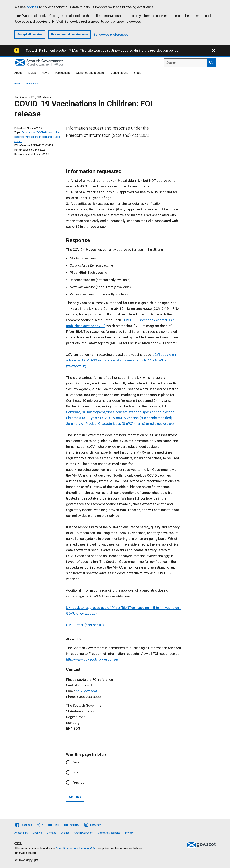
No (76, 772)
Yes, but (79, 782)
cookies (32, 7)
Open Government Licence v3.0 (75, 848)
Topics (32, 73)
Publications (63, 73)
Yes (76, 762)
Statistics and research (91, 73)
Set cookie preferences (111, 34)
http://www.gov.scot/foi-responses (92, 659)
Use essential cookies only (69, 34)
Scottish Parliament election (47, 50)
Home (18, 84)
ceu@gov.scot (86, 691)
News (45, 73)
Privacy (129, 833)
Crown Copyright (84, 833)
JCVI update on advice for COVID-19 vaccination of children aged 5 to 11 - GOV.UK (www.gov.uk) (121, 360)
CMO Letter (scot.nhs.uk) (85, 625)
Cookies (65, 833)
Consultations (119, 73)
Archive (38, 833)
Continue (75, 797)
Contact (51, 833)
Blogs (138, 73)
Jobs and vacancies (109, 833)
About (18, 73)
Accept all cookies (30, 34)
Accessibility (21, 833)
